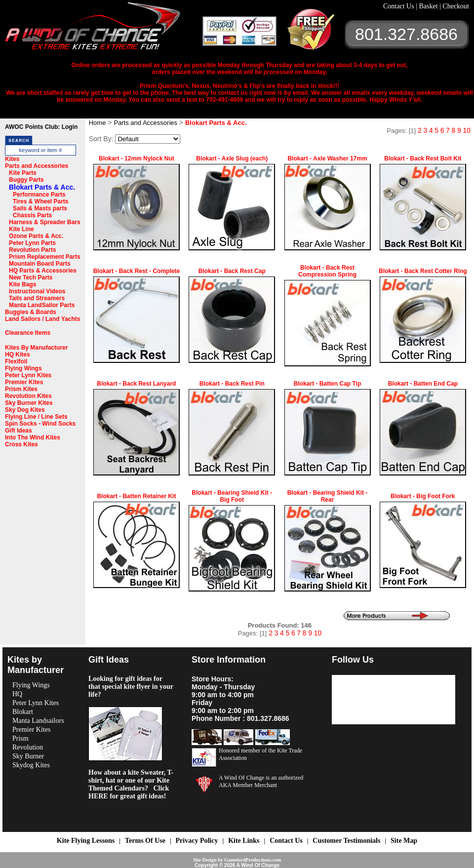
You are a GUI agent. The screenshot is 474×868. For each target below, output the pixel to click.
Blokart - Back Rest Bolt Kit (423, 158)
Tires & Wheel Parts (41, 201)
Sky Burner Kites (29, 403)
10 (467, 130)
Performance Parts (39, 195)
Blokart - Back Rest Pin (232, 384)
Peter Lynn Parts (32, 243)
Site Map (404, 841)
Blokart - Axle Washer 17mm (327, 158)
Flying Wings (23, 368)
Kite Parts (23, 173)
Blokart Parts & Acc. (42, 187)
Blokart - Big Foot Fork (423, 496)
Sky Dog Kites (25, 410)
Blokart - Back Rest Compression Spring (327, 271)
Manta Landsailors (38, 721)
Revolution (28, 747)
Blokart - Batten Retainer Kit (136, 496)
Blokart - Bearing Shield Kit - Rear (328, 496)
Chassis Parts (32, 215)
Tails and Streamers (37, 298)
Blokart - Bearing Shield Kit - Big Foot (232, 496)
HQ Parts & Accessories (43, 271)
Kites (12, 159)
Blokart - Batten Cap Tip (327, 384)
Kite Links (244, 841)
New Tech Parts (31, 277)
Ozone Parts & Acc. (36, 236)
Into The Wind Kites (33, 437)
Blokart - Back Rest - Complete (137, 271)
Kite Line (21, 229)
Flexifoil (16, 361)
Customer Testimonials (346, 841)
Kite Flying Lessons (86, 841)
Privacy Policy (197, 841)
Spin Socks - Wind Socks (40, 424)
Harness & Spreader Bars (45, 222)
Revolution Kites (28, 396)
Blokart (23, 712)
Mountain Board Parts (40, 264)
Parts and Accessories (37, 166)
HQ (17, 694)
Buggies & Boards (31, 312)
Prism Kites (21, 389)
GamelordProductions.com (253, 860)
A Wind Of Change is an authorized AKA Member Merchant (261, 781)
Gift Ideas (19, 431)
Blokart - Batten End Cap (423, 384)
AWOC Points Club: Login (41, 127)
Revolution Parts (32, 250)
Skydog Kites (31, 765)
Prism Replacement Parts (45, 257)
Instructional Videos (37, 291)
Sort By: (101, 139)
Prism (20, 738)
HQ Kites (18, 355)
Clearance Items (28, 333)
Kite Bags (22, 284)
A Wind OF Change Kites (104, 30)
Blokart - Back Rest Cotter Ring (423, 271)
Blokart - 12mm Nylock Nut (137, 158)
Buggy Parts (26, 180)
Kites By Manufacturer (36, 348)
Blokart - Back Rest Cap (232, 271)
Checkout (456, 6)
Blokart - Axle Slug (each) (232, 158)
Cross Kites (21, 444)
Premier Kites (24, 382)
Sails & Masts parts (40, 208)
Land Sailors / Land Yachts (43, 319)
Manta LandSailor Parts (42, 305)
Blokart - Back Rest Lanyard (136, 384)
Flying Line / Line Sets (36, 417)
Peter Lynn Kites (28, 375)
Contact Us (399, 6)
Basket (429, 6)
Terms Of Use (145, 841)
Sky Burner (28, 756)
